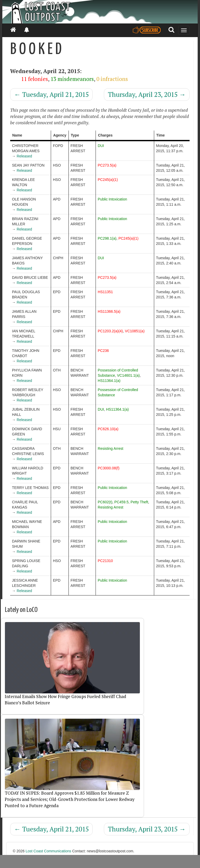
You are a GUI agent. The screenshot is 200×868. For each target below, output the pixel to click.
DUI (101, 146)
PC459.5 (121, 502)
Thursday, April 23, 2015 (147, 94)
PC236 (103, 351)
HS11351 (105, 292)
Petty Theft (139, 502)
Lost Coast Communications (48, 851)
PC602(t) (105, 502)
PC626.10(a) (108, 429)
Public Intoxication (112, 199)
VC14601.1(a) (128, 375)
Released (24, 156)
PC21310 (105, 561)
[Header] (100, 12)
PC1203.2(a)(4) (110, 331)
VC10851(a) (135, 331)
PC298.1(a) (107, 238)
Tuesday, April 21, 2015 (51, 94)
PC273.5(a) (107, 165)
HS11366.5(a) (109, 311)
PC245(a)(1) (108, 180)
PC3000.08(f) (108, 468)
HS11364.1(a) (109, 381)
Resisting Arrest (110, 448)
